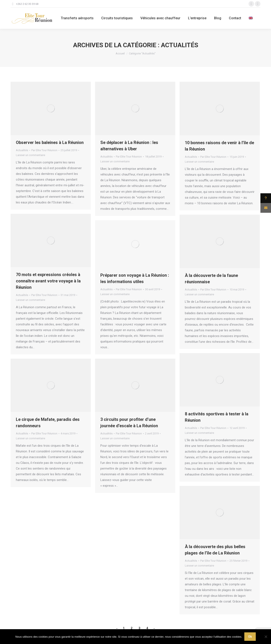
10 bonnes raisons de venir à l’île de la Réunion (219, 146)
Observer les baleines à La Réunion (50, 142)
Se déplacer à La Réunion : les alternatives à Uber (129, 146)
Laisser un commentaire (30, 155)
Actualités (22, 150)
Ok (250, 637)
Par (44, 150)
